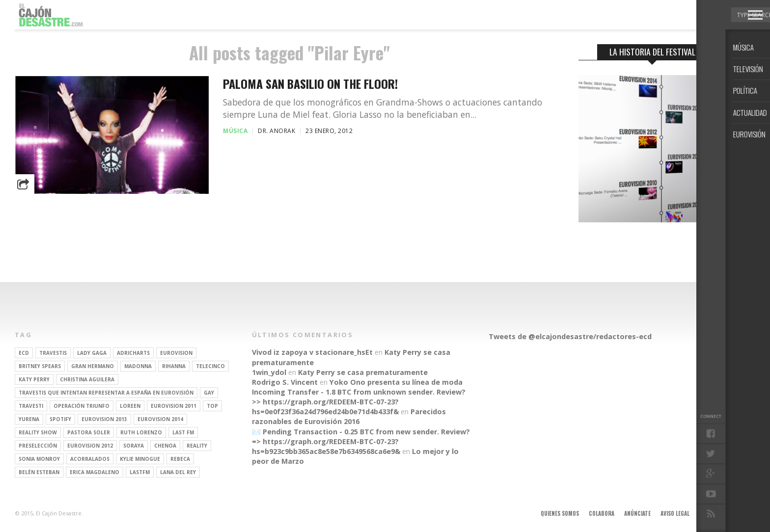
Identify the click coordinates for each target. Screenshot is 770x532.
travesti (31, 406)
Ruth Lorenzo (141, 432)
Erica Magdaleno (95, 472)
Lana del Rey (178, 472)
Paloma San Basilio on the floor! (310, 84)
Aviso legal (675, 513)
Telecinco (210, 366)
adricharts (133, 353)
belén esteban (39, 472)
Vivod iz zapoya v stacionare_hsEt (312, 352)
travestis (53, 353)
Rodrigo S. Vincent (285, 382)
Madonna (138, 366)
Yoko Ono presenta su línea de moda (396, 382)
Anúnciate (637, 513)
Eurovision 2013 (104, 419)
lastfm (140, 472)
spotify (60, 419)
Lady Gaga (92, 353)
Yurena (29, 419)
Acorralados (90, 459)
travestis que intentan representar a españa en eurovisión (106, 393)
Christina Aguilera (87, 379)
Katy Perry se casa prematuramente (363, 372)
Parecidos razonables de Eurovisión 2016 (349, 416)
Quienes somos (560, 513)
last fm (183, 432)
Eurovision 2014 (160, 419)
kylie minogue (140, 459)
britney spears (40, 366)
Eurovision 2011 (174, 406)
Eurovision (176, 353)
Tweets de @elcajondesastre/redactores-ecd (570, 336)
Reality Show (38, 432)
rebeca (180, 459)
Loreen (130, 406)
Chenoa (165, 446)
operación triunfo (82, 406)
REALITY (197, 446)
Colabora (602, 513)
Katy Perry (34, 379)
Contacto (713, 513)
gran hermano (93, 366)
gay (209, 393)
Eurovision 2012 (90, 446)
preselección (38, 446)
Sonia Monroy (39, 459)
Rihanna (174, 366)
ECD (24, 353)
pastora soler (89, 432)
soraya (134, 446)
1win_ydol (269, 372)
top (212, 406)
